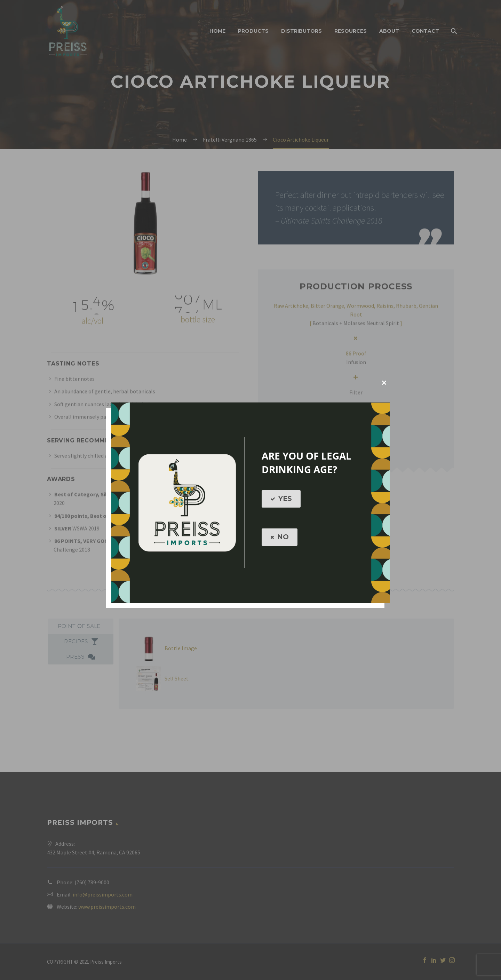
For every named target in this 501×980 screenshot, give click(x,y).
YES (281, 499)
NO (280, 537)
